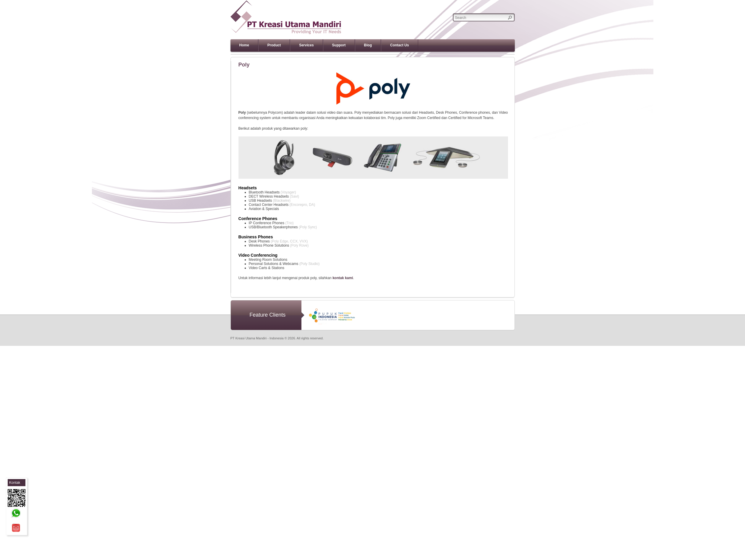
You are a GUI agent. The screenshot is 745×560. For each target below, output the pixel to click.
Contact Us (399, 45)
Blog (368, 45)
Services (306, 45)
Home (244, 45)
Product (274, 45)
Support (339, 45)
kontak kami (343, 278)
